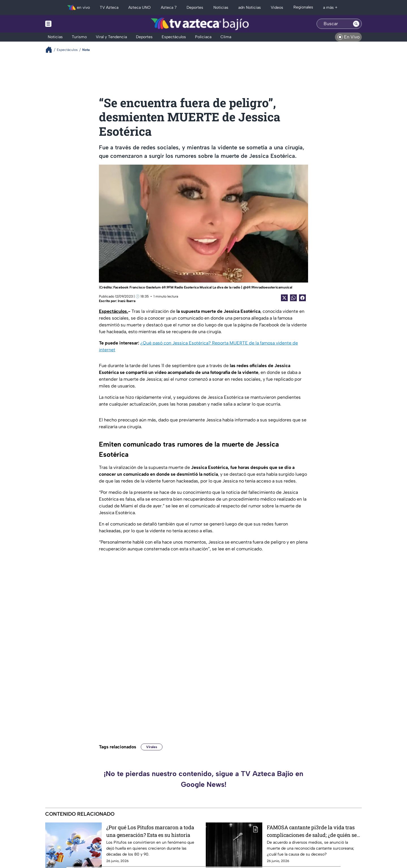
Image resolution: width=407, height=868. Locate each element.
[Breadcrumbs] (51, 50)
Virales (152, 747)
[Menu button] (68, 24)
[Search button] (356, 24)
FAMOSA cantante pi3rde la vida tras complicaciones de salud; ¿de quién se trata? (312, 831)
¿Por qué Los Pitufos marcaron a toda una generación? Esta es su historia (150, 831)
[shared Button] (293, 298)
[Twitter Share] (284, 298)
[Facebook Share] (302, 298)
